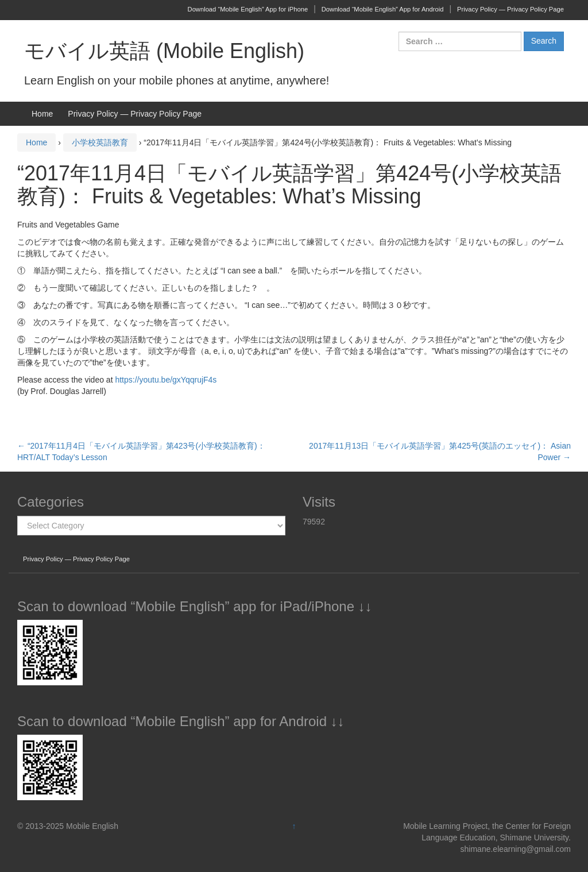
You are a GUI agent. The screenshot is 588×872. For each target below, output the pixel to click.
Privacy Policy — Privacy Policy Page (510, 9)
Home (42, 114)
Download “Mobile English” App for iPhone (248, 9)
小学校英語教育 (100, 142)
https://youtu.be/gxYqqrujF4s (166, 380)
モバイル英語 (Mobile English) (164, 51)
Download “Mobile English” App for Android (383, 9)
